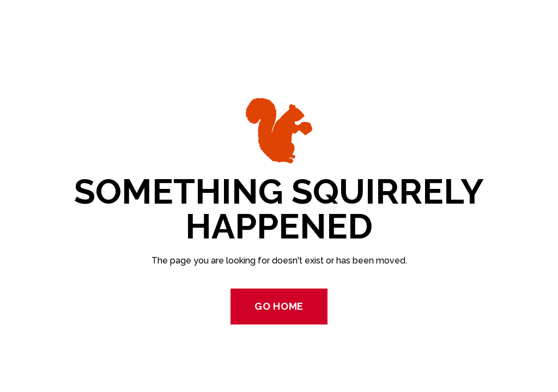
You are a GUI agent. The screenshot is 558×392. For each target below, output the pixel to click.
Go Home (279, 306)
